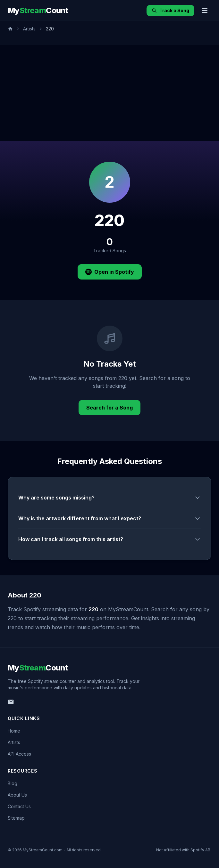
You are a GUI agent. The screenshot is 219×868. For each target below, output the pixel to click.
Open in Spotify (110, 272)
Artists (29, 29)
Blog (13, 783)
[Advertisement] (109, 93)
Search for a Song (109, 408)
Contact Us (19, 806)
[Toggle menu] (205, 11)
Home (14, 731)
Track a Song (170, 10)
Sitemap (16, 818)
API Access (19, 754)
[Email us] (11, 702)
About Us (17, 795)
